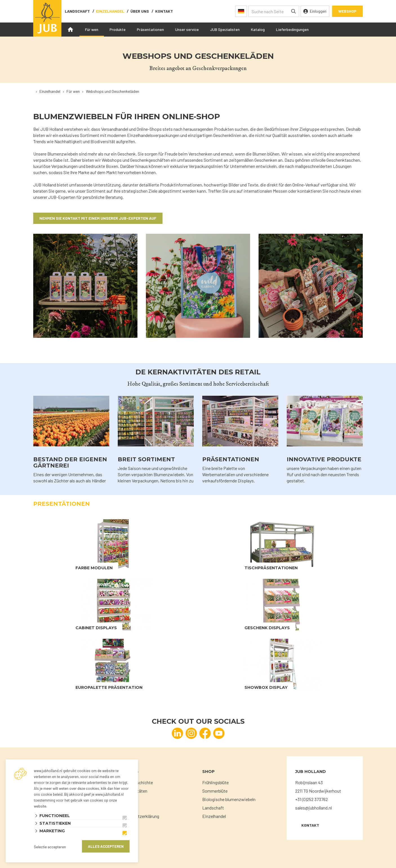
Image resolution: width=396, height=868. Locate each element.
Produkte (118, 29)
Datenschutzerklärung (138, 816)
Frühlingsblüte (215, 782)
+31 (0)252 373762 (312, 799)
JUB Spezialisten (225, 29)
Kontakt (164, 11)
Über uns (140, 11)
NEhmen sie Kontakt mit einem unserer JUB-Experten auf (98, 218)
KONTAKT (310, 825)
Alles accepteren (106, 846)
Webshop (347, 11)
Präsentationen (150, 29)
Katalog (258, 29)
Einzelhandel (110, 11)
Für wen (92, 29)
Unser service (187, 29)
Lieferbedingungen (292, 29)
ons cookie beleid (48, 794)
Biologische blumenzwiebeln (229, 799)
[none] (293, 11)
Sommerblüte (215, 791)
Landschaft (77, 11)
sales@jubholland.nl (313, 808)
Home (70, 30)
